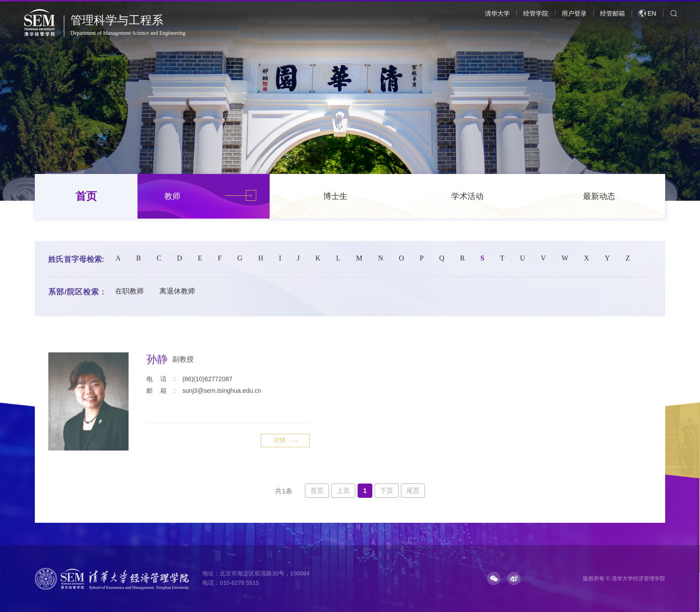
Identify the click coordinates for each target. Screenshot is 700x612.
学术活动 (467, 196)
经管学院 (536, 13)
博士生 (335, 196)
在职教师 (129, 291)
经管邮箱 (612, 13)
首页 (86, 196)
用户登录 (574, 13)
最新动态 (599, 196)
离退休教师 (177, 291)
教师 (172, 196)
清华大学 (497, 13)
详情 (285, 474)
